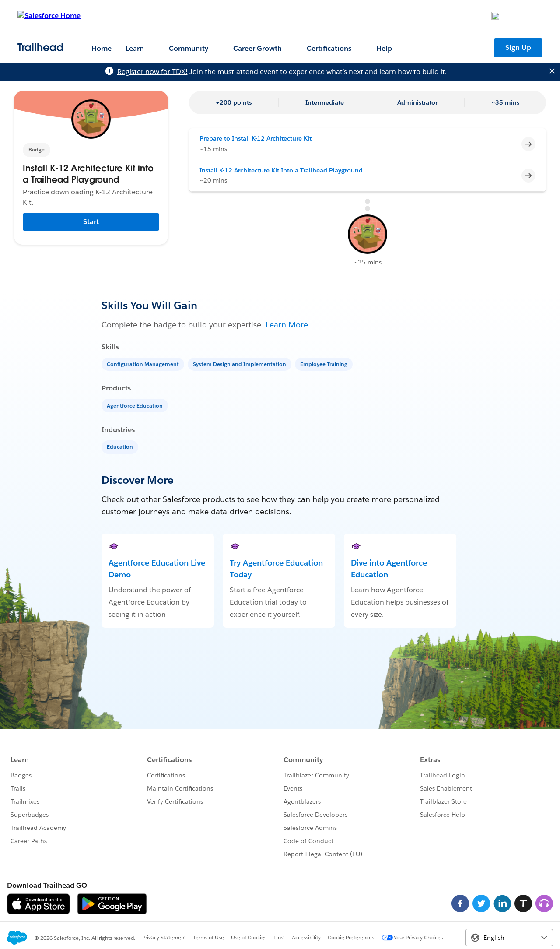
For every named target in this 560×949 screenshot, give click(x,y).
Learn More (287, 325)
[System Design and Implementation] (240, 364)
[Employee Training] (325, 364)
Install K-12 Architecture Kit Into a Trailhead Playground (281, 170)
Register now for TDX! (152, 72)
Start (91, 222)
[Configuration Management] (144, 364)
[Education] (121, 446)
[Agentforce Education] (136, 405)
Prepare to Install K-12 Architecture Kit (255, 138)
